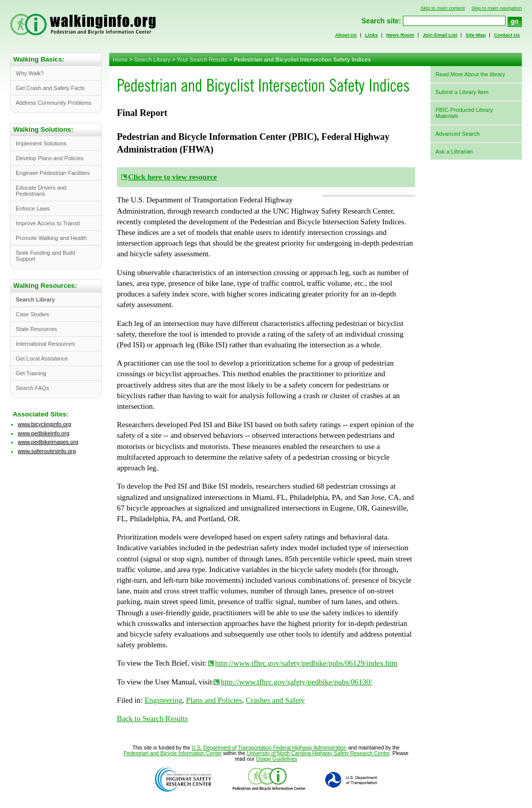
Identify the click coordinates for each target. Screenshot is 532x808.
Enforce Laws (33, 208)
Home (120, 59)
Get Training (31, 373)
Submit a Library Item (462, 92)
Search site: (381, 21)
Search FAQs (32, 388)
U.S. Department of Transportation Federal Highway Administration (269, 748)
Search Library (152, 59)
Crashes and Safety (275, 700)
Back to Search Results (152, 719)
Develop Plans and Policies (50, 158)
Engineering (164, 700)
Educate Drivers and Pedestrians (41, 191)
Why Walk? (30, 73)
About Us (346, 35)
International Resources (45, 344)
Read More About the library (470, 74)
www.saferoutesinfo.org (47, 451)
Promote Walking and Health (51, 238)
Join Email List (440, 35)
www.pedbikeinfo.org (44, 433)
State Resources (36, 329)
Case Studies (32, 314)
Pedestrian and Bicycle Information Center (173, 753)
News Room (400, 35)
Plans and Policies (214, 700)
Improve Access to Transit (48, 223)
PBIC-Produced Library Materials (464, 113)
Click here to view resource (173, 177)
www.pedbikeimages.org (48, 442)
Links (371, 35)
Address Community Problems (54, 103)
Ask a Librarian (454, 152)
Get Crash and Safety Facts (50, 88)
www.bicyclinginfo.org (44, 424)
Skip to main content (443, 8)
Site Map (476, 35)
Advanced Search (458, 134)
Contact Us (507, 35)
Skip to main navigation (496, 8)
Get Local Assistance (42, 358)
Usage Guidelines (276, 759)
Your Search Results (202, 59)
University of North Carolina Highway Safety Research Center (318, 753)
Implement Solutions (41, 143)
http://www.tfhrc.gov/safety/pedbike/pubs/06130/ (296, 682)
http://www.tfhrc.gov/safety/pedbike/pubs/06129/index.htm (306, 663)
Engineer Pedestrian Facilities (53, 173)
